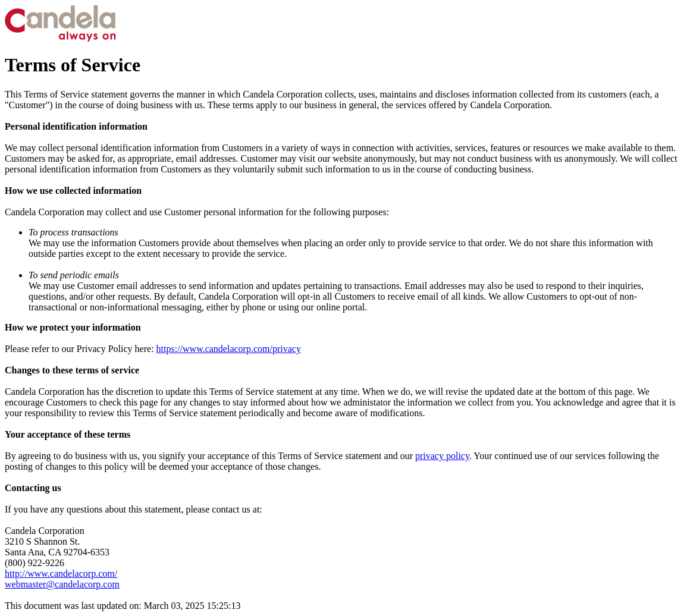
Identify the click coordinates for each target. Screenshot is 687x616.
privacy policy (442, 456)
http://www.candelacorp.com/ (61, 573)
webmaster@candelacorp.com (62, 584)
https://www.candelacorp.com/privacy (229, 349)
